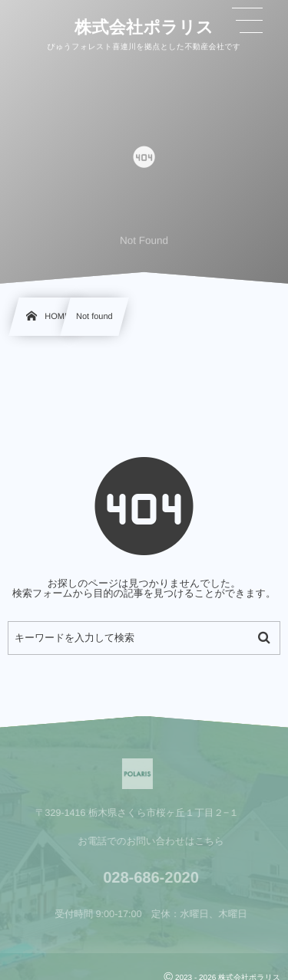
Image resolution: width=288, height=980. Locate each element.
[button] (247, 21)
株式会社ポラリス (144, 27)
